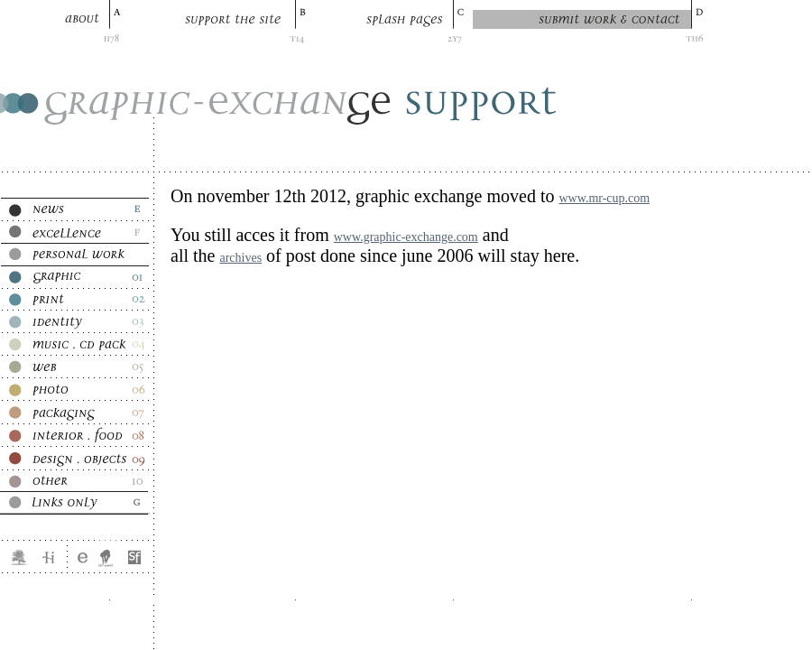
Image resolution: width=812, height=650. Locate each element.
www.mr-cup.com (604, 198)
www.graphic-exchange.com (406, 237)
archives (240, 258)
